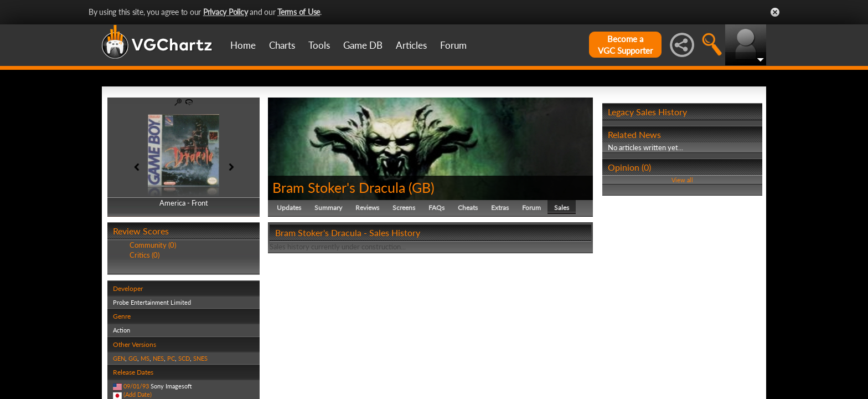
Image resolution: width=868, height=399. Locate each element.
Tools (319, 45)
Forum (453, 45)
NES (158, 358)
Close (775, 12)
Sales (562, 208)
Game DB (363, 45)
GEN (119, 358)
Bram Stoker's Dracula (339, 187)
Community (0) (153, 245)
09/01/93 (136, 386)
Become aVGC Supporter (625, 45)
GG (133, 358)
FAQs (436, 208)
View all (682, 180)
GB (421, 187)
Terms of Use (299, 12)
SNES (200, 358)
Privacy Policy (226, 12)
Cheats (468, 208)
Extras (500, 208)
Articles (411, 45)
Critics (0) (144, 255)
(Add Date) (138, 394)
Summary (328, 208)
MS (145, 358)
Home (243, 45)
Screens (404, 208)
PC (171, 358)
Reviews (367, 208)
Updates (289, 208)
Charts (282, 45)
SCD (184, 358)
